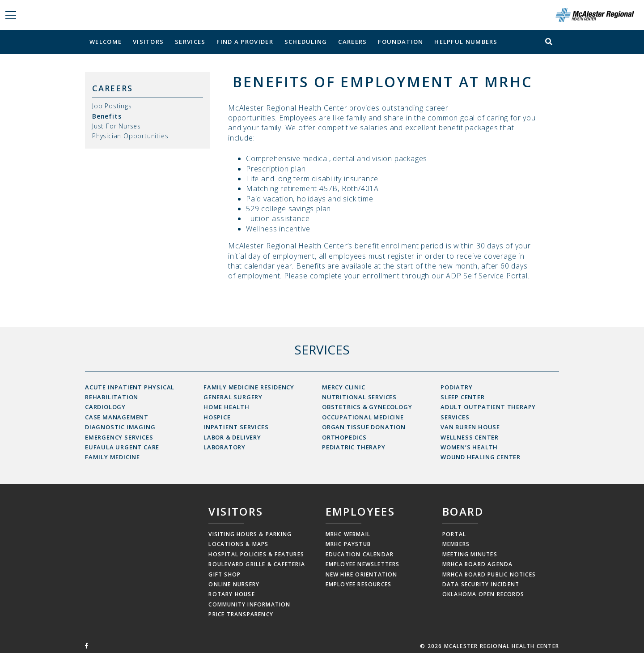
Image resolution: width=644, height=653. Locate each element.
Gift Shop (225, 574)
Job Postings (112, 106)
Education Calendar (360, 554)
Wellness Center (470, 437)
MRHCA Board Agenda (478, 564)
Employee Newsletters (363, 564)
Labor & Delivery (232, 437)
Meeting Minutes (470, 554)
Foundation (400, 42)
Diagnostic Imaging (120, 427)
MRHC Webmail (348, 534)
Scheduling (306, 42)
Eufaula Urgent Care (122, 447)
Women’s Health (469, 447)
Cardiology (105, 407)
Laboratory (225, 447)
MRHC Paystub (348, 544)
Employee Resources (359, 584)
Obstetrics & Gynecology (367, 407)
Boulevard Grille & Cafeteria (257, 564)
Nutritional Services (359, 397)
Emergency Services (119, 437)
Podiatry (456, 387)
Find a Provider (245, 42)
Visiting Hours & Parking (250, 534)
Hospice (217, 417)
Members (456, 544)
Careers (352, 42)
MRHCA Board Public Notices (489, 574)
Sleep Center (463, 397)
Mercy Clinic (344, 387)
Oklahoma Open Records (483, 594)
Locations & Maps (238, 544)
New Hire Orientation (362, 574)
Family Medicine (112, 457)
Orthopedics (344, 437)
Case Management (117, 417)
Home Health (227, 407)
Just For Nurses (117, 126)
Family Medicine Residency (249, 387)
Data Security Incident (481, 584)
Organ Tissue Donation (364, 427)
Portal (454, 534)
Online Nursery (234, 584)
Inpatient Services (236, 427)
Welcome (106, 42)
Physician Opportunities (130, 136)
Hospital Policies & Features (256, 554)
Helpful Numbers (466, 42)
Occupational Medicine (363, 417)
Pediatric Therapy (354, 447)
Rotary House (231, 594)
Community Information (249, 604)
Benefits (107, 116)
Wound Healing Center (481, 457)
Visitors (148, 42)
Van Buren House (470, 427)
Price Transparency (241, 614)
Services (190, 42)
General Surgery (233, 397)
